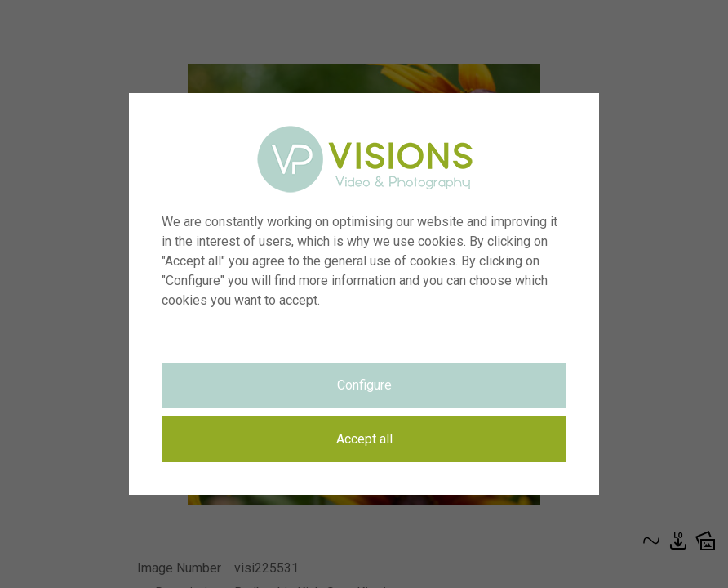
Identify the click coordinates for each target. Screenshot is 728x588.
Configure (364, 385)
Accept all (364, 439)
